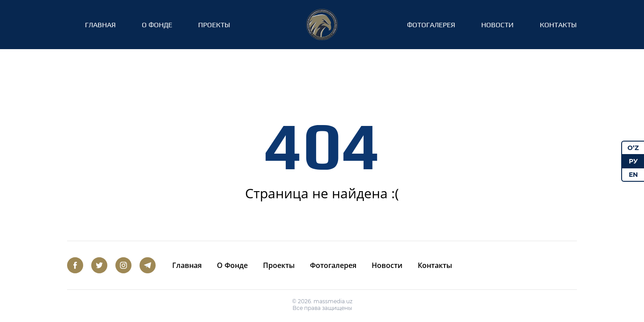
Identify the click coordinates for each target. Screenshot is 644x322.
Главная (100, 25)
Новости (498, 25)
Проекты (214, 25)
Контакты (558, 25)
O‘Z (633, 148)
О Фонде (157, 25)
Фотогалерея (431, 25)
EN (633, 175)
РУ (633, 161)
